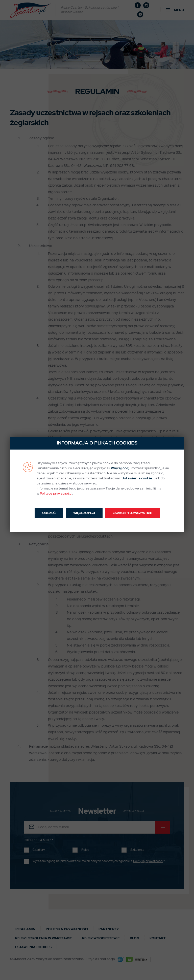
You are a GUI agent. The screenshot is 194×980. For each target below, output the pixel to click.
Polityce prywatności (56, 494)
